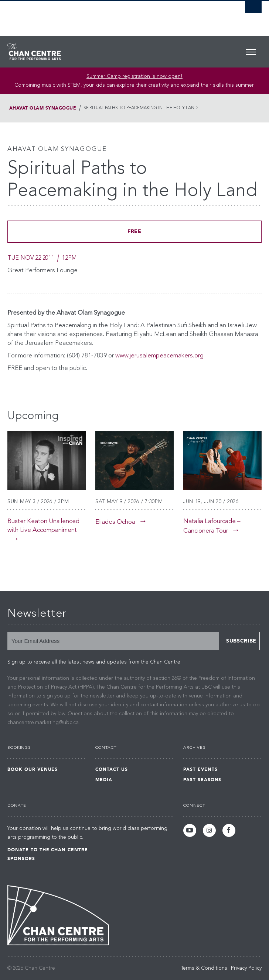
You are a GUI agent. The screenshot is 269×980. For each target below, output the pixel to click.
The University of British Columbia (96, 15)
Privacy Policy (246, 968)
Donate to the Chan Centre (48, 850)
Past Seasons (202, 780)
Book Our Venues (33, 769)
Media (104, 780)
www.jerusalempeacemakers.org (159, 356)
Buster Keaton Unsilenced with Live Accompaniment (43, 526)
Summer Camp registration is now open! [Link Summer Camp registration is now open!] (134, 76)
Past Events (200, 769)
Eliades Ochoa (115, 522)
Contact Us (112, 769)
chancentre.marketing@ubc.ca (43, 723)
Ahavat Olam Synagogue (43, 108)
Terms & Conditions (204, 968)
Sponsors (21, 859)
